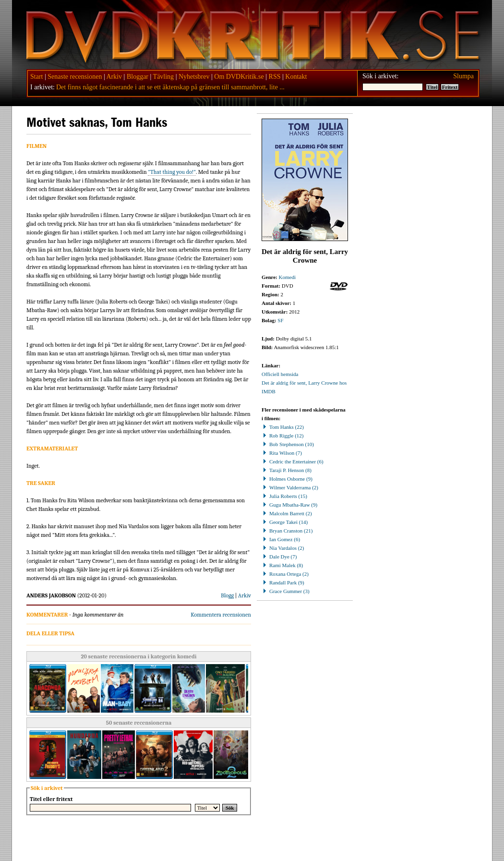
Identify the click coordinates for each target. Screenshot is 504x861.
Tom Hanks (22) (283, 427)
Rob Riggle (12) (283, 436)
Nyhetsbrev (194, 77)
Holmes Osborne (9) (287, 479)
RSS (275, 77)
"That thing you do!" (172, 172)
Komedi (287, 277)
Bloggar (138, 77)
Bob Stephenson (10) (288, 444)
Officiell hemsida (280, 374)
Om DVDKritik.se (239, 77)
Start (36, 77)
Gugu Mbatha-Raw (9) (289, 505)
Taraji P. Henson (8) (287, 470)
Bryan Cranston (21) (287, 531)
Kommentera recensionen (221, 615)
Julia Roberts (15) (284, 496)
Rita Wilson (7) (282, 453)
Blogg (227, 595)
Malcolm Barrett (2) (287, 513)
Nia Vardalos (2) (283, 548)
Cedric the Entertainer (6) (293, 461)
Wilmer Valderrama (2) (290, 487)
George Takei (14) (285, 522)
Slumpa (463, 76)
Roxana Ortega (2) (285, 574)
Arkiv (114, 77)
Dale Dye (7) (279, 557)
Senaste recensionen (75, 77)
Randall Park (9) (283, 582)
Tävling (164, 77)
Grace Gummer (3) (286, 591)
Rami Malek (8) (282, 565)
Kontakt (296, 77)
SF (280, 320)
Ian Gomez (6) (281, 539)
